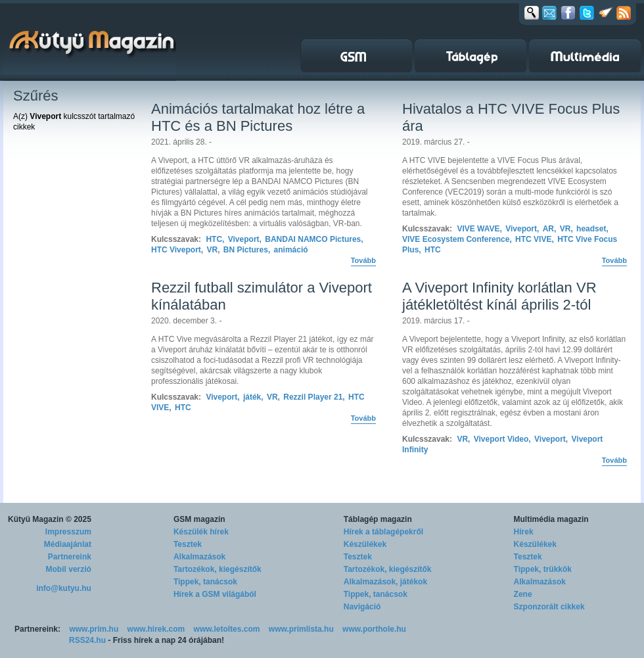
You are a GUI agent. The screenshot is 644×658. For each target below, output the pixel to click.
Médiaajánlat (68, 544)
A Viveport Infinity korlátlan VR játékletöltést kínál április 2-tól (499, 296)
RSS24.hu (87, 640)
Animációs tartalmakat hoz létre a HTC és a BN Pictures (258, 117)
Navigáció (362, 607)
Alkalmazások (199, 557)
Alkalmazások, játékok (385, 582)
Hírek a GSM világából (215, 594)
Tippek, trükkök (543, 569)
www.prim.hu (94, 629)
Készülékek (365, 544)
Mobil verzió (69, 569)
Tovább (363, 260)
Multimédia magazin (551, 519)
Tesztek (188, 544)
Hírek (524, 532)
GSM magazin (199, 519)
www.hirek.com (156, 629)
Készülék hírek (201, 532)
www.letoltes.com (227, 629)
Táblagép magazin (378, 519)
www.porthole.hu (374, 629)
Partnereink (70, 557)
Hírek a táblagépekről (383, 532)
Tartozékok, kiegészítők (218, 569)
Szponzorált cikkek (549, 607)
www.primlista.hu (301, 629)
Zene (523, 594)
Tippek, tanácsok (205, 582)
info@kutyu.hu (64, 588)
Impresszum (68, 532)
